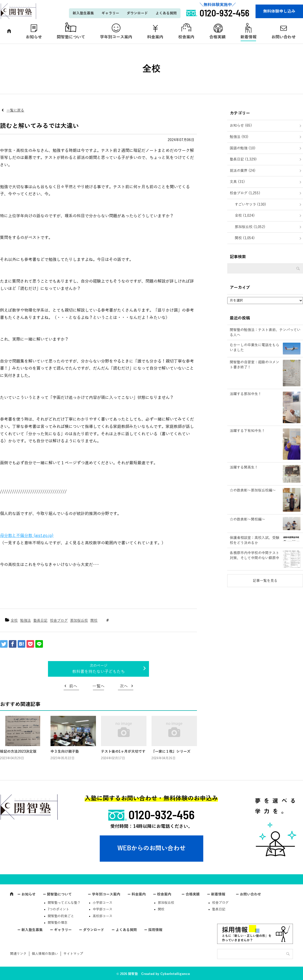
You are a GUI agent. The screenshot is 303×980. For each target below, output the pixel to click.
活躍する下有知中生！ (247, 431)
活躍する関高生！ (244, 467)
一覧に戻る (15, 110)
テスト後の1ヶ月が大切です (123, 752)
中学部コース (103, 909)
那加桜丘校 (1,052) (250, 227)
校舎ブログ (59, 621)
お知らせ (34, 37)
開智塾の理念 (58, 923)
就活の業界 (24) (243, 171)
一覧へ (98, 686)
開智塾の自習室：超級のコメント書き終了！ (255, 365)
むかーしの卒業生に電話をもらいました (255, 348)
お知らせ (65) (241, 126)
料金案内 (155, 37)
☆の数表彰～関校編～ (247, 519)
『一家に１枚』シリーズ (171, 752)
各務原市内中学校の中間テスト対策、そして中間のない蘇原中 (255, 555)
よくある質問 (166, 13)
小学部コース (103, 903)
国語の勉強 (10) (243, 148)
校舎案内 (186, 37)
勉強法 (26, 621)
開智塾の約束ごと (61, 916)
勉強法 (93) (239, 137)
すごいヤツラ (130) (250, 205)
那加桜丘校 (79, 621)
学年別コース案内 (116, 37)
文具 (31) (237, 182)
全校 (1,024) (245, 216)
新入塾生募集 (83, 13)
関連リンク (18, 954)
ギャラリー (110, 13)
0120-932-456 (162, 814)
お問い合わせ (250, 894)
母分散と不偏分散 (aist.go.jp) (27, 536)
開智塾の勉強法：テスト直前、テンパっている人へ (265, 332)
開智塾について (71, 37)
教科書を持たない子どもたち (98, 672)
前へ (73, 686)
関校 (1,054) (245, 238)
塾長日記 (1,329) (243, 159)
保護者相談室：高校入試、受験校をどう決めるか (255, 540)
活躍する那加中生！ (246, 394)
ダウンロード (137, 13)
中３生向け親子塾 (65, 752)
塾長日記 (40, 621)
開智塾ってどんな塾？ (64, 903)
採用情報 (155, 930)
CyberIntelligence (175, 974)
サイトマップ (73, 954)
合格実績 (217, 37)
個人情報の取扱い (45, 954)
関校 (94, 621)
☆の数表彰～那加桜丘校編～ (253, 490)
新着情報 (248, 37)
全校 (14, 621)
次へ (124, 686)
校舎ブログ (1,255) (245, 193)
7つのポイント (58, 909)
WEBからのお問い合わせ (151, 848)
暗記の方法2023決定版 (18, 752)
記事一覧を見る (265, 581)
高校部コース (103, 916)
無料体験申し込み (279, 11)
